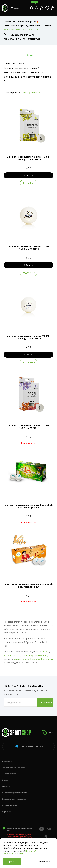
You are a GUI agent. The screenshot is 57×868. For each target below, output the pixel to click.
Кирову (38, 655)
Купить (28, 175)
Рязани (46, 652)
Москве (8, 655)
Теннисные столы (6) (14, 64)
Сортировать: (13, 92)
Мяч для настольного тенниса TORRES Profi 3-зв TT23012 (29, 248)
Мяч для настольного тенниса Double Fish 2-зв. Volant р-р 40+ (28, 506)
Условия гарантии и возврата (13, 767)
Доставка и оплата (9, 774)
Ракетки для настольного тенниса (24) (24, 72)
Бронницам (47, 659)
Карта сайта (7, 812)
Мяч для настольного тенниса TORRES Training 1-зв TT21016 (29, 158)
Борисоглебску (21, 659)
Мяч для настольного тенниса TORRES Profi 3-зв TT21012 (29, 427)
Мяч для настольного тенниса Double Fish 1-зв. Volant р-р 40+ (28, 586)
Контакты (6, 786)
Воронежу (28, 655)
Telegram (28, 746)
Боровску (35, 659)
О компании (7, 761)
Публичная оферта (9, 805)
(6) (27, 79)
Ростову (17, 655)
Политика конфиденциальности (15, 793)
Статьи (5, 780)
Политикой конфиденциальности (20, 852)
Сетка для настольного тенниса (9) (22, 68)
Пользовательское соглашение (14, 799)
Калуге (47, 655)
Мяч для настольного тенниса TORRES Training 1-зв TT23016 (29, 337)
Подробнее (29, 183)
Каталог (48, 732)
